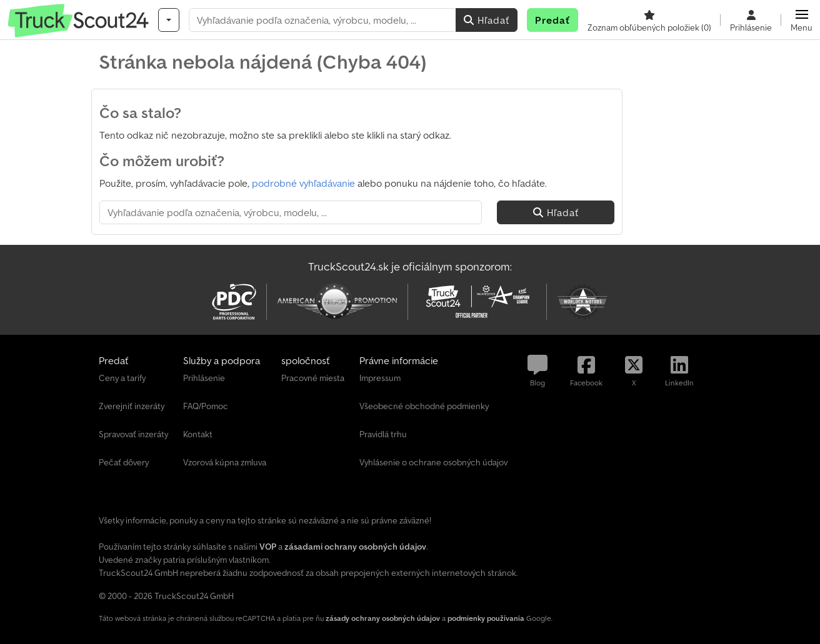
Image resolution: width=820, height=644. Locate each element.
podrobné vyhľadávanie (303, 183)
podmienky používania (486, 618)
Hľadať (487, 20)
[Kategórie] (169, 20)
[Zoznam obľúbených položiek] (649, 20)
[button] (802, 20)
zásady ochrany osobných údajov (383, 618)
